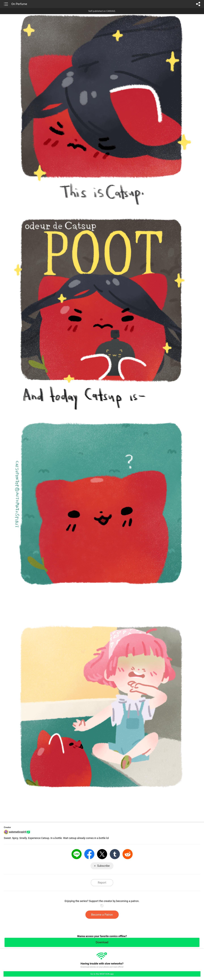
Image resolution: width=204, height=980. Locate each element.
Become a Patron (102, 915)
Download (102, 942)
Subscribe (103, 866)
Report (102, 883)
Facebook (89, 854)
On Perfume (19, 4)
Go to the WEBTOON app (102, 974)
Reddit (128, 854)
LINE (77, 854)
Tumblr (115, 854)
